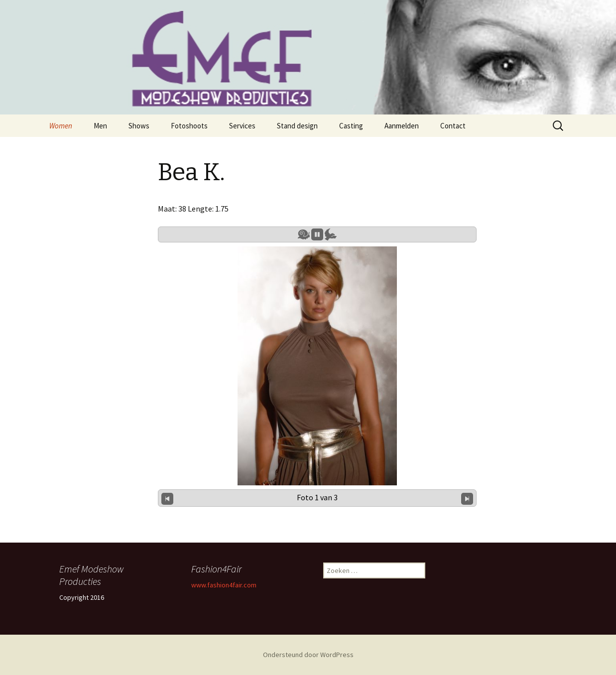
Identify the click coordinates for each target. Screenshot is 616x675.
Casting (351, 126)
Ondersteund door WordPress (308, 655)
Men (100, 126)
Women (61, 126)
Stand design (297, 126)
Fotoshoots (189, 126)
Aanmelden (402, 126)
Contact (453, 126)
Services (242, 126)
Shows (139, 126)
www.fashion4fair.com (224, 585)
